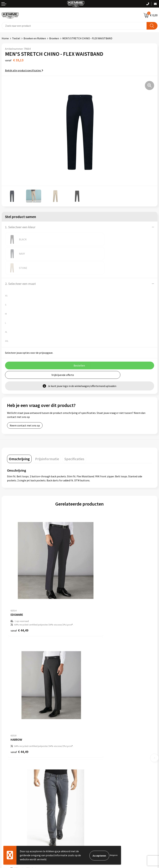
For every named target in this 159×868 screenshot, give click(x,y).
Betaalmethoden (12, 783)
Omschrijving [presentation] (19, 445)
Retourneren (9, 789)
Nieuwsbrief (88, 731)
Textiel (16, 38)
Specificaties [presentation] (74, 445)
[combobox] (74, 26)
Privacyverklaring (91, 789)
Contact (6, 778)
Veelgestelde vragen (93, 737)
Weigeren (114, 855)
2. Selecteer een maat (20, 269)
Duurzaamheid (90, 742)
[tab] (19, 445)
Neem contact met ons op (25, 411)
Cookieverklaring (91, 783)
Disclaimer (87, 794)
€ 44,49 (19, 591)
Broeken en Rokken (35, 38)
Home (5, 38)
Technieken (88, 747)
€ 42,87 (19, 689)
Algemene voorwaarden (95, 778)
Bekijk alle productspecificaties (24, 70)
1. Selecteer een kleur (20, 227)
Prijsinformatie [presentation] (47, 445)
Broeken (54, 38)
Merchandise (88, 752)
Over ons (86, 726)
